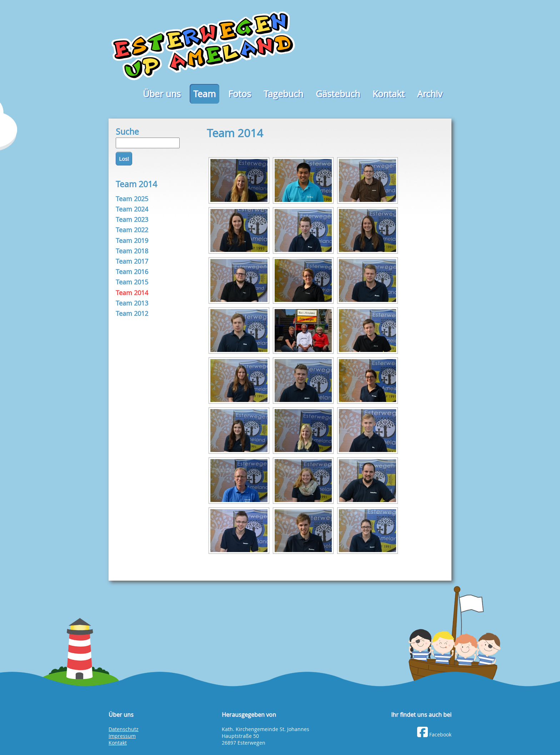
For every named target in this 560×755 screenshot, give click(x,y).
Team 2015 (132, 282)
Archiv (430, 94)
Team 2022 (132, 230)
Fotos (240, 94)
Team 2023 (132, 219)
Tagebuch (283, 94)
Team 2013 (132, 303)
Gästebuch (338, 94)
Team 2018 (132, 251)
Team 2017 (132, 261)
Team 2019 (132, 240)
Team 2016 (132, 272)
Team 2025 (132, 199)
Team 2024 (132, 209)
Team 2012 (132, 313)
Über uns (162, 94)
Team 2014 (132, 293)
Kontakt (389, 94)
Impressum (122, 736)
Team (204, 94)
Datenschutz (124, 729)
